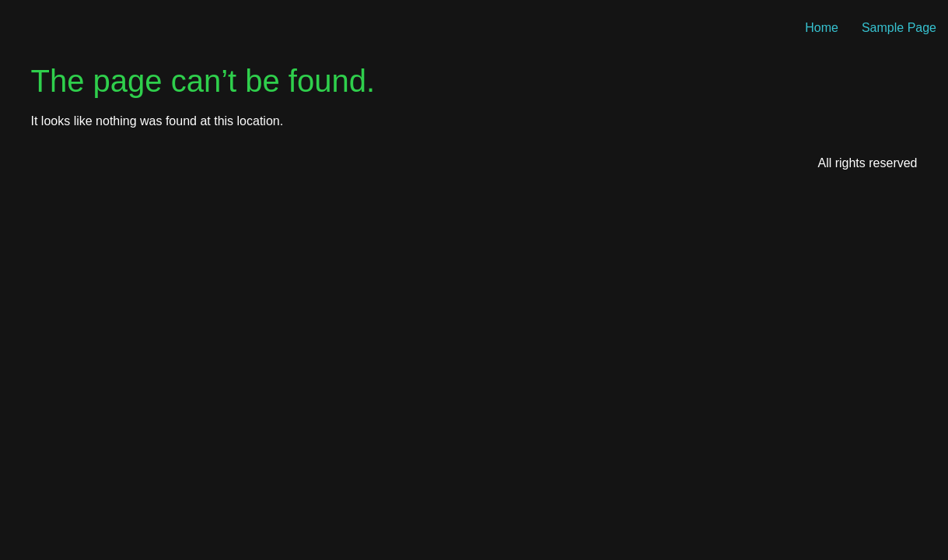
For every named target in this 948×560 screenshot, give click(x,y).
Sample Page (899, 28)
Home (822, 28)
